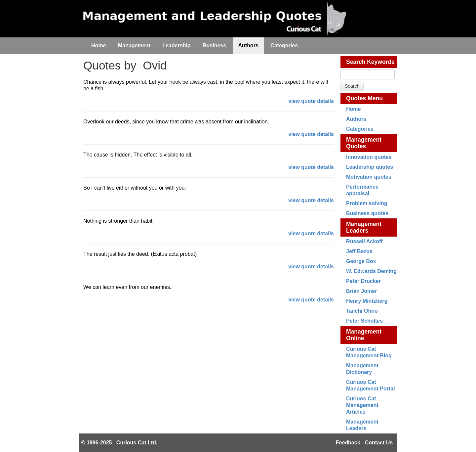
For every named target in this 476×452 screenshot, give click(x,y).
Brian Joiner (361, 291)
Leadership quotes (370, 167)
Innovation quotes (369, 157)
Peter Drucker (363, 281)
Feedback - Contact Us (364, 443)
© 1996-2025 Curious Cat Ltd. (119, 443)
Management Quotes (364, 143)
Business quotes (367, 213)
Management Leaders (364, 227)
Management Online (364, 335)
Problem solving (367, 203)
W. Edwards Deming (371, 271)
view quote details (311, 101)
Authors (356, 119)
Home (353, 109)
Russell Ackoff (364, 241)
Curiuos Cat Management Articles (362, 405)
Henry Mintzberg (367, 301)
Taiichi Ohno (362, 311)
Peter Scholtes (364, 321)
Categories (360, 129)
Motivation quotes (369, 177)
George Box (361, 261)
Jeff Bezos (359, 251)
